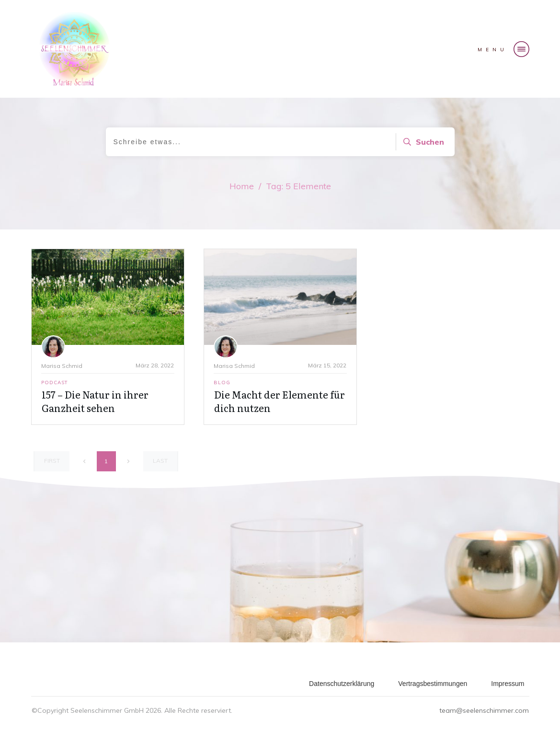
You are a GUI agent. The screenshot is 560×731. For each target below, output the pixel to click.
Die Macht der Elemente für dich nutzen (280, 401)
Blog (222, 383)
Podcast (55, 383)
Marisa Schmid (62, 366)
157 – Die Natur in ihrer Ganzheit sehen (95, 401)
